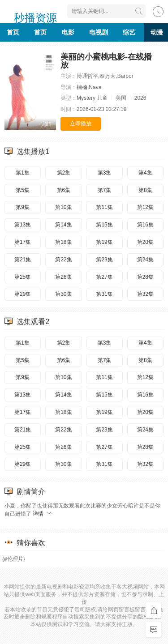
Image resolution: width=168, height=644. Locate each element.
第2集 (64, 173)
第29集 (23, 294)
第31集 (104, 294)
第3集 (105, 173)
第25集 (23, 277)
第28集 (145, 277)
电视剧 (99, 32)
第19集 (104, 242)
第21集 (23, 260)
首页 (13, 32)
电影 (68, 32)
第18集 (63, 242)
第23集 (104, 260)
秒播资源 (35, 15)
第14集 (63, 225)
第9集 (23, 207)
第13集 (23, 225)
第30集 (63, 294)
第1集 (23, 173)
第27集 (104, 277)
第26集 (63, 277)
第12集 (145, 207)
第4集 (145, 173)
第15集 (104, 225)
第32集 (145, 294)
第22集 (63, 260)
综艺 (129, 32)
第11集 (104, 207)
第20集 (145, 242)
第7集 (105, 190)
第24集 (145, 260)
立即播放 (81, 124)
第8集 (145, 190)
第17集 (23, 242)
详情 (42, 514)
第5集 (23, 190)
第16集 (145, 225)
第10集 (63, 207)
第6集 (64, 190)
